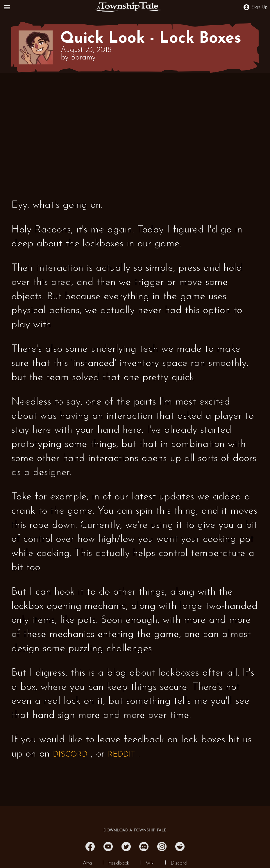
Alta (87, 863)
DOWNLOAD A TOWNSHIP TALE (135, 830)
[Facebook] (90, 847)
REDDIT (121, 755)
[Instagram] (162, 847)
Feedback (119, 863)
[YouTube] (108, 847)
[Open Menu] (8, 7)
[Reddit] (180, 847)
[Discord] (144, 847)
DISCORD (70, 755)
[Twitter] (126, 847)
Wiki (150, 863)
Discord (179, 863)
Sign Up (256, 7)
